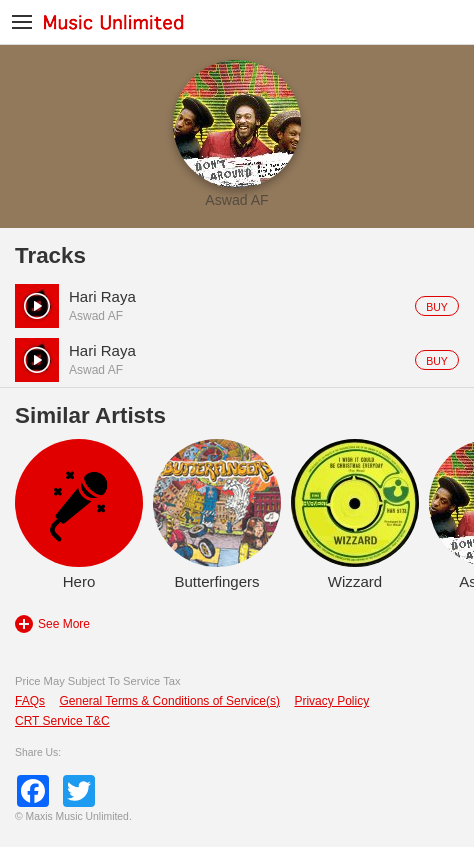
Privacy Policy (331, 701)
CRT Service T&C (62, 721)
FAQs (30, 701)
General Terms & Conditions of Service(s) (169, 701)
